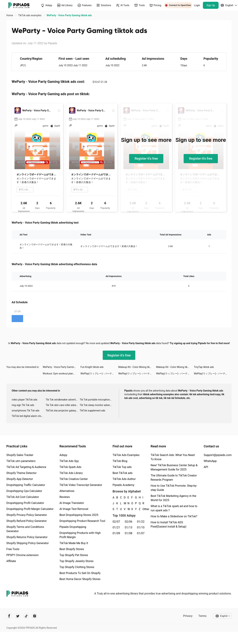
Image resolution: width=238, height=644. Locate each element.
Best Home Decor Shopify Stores (80, 579)
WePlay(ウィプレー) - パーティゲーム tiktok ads (99, 374)
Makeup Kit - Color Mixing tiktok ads (137, 367)
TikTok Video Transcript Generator (81, 485)
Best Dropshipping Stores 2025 (79, 515)
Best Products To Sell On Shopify (80, 573)
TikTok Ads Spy (69, 461)
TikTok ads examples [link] (30, 15)
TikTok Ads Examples (126, 455)
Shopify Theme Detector (21, 473)
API (206, 467)
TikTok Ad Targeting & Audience (26, 467)
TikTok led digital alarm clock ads (29, 416)
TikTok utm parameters (21, 461)
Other (143, 509)
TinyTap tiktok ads (204, 367)
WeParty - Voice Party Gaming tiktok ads (62, 367)
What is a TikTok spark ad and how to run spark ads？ (174, 508)
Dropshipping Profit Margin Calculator (30, 509)
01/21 (116, 527)
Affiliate (11, 561)
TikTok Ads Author (124, 479)
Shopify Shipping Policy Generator (28, 543)
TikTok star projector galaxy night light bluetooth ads (63, 411)
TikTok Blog (120, 461)
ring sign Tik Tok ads (23, 405)
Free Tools (13, 549)
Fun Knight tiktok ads (92, 367)
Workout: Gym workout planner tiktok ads (62, 374)
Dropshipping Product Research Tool (82, 521)
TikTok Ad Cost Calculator (23, 497)
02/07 (116, 522)
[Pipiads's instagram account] (35, 616)
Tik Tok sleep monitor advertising (97, 405)
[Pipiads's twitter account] (18, 616)
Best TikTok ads (122, 473)
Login (197, 5)
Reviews (65, 497)
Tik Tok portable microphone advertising (97, 400)
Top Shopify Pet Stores (74, 555)
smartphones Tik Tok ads (26, 411)
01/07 (141, 533)
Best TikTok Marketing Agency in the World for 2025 (173, 498)
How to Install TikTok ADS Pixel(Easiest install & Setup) (169, 524)
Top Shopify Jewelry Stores (77, 561)
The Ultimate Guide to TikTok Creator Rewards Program (174, 478)
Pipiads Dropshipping (73, 527)
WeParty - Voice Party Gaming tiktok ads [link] (69, 15)
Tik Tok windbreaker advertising (63, 400)
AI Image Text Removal (74, 509)
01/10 (141, 527)
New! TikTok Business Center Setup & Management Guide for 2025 (174, 467)
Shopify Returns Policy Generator (27, 537)
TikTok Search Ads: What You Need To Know (173, 457)
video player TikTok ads (24, 400)
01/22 (141, 522)
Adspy (63, 455)
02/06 (129, 522)
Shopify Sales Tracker (20, 455)
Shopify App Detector (20, 479)
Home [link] (10, 15)
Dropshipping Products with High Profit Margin (80, 535)
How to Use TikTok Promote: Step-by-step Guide (174, 488)
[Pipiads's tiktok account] (26, 616)
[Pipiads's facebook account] (9, 616)
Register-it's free (146, 158)
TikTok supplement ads (92, 411)
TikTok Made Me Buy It (74, 543)
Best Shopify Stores (72, 549)
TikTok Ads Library (71, 473)
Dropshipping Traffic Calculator (26, 485)
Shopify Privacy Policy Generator (27, 515)
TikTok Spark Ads (70, 467)
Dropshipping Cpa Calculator (24, 491)
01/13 (129, 527)
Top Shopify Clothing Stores (77, 567)
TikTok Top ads (122, 467)
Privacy (188, 616)
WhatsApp (210, 461)
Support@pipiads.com (218, 455)
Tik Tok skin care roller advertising (63, 405)
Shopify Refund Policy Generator (27, 521)
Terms (203, 616)
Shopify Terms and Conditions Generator (25, 529)
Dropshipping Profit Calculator (25, 503)
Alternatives (67, 491)
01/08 (129, 533)
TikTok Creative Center (74, 479)
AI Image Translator (72, 503)
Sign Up (211, 5)
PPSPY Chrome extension (23, 555)
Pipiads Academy (123, 485)
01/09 (116, 533)
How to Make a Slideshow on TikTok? (174, 516)
